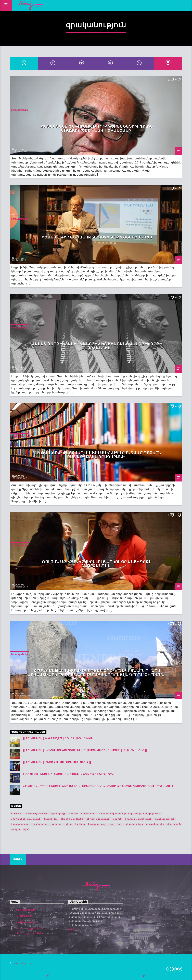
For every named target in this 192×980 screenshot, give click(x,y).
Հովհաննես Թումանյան (26, 819)
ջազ (111, 824)
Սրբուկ (117, 819)
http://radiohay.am (25, 910)
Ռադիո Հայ (19, 149)
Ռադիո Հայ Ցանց (72, 819)
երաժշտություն (21, 824)
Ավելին (74, 929)
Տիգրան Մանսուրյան (138, 819)
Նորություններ (19, 110)
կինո (69, 824)
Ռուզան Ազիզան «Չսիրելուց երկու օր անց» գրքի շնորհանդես (97, 564)
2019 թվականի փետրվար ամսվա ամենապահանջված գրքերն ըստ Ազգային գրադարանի (97, 455)
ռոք (119, 824)
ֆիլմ (26, 830)
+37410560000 (23, 916)
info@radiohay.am (26, 922)
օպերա (15, 830)
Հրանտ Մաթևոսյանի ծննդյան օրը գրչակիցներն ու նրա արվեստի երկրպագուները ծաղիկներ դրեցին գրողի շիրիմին (96, 673)
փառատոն (174, 824)
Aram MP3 (17, 814)
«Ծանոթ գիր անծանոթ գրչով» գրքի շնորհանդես (97, 237)
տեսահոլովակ (134, 824)
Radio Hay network (37, 814)
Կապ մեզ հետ (23, 963)
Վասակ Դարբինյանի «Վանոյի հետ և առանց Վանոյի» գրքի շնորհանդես (97, 346)
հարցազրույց (97, 824)
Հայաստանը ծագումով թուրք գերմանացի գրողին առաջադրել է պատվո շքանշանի (97, 129)
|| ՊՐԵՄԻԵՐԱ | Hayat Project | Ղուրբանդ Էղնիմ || (59, 739)
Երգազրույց (58, 814)
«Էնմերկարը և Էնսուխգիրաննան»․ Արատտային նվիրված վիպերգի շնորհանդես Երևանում (98, 786)
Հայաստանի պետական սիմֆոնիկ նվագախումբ (129, 814)
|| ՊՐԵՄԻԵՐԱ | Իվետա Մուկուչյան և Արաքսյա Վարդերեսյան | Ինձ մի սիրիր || (85, 751)
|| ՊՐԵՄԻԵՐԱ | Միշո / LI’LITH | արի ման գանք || (57, 763)
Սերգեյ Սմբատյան (98, 819)
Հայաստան (88, 814)
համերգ (80, 824)
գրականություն (165, 819)
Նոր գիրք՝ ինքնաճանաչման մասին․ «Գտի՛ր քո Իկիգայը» (68, 774)
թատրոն (57, 824)
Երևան (73, 814)
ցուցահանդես (155, 824)
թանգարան (41, 824)
